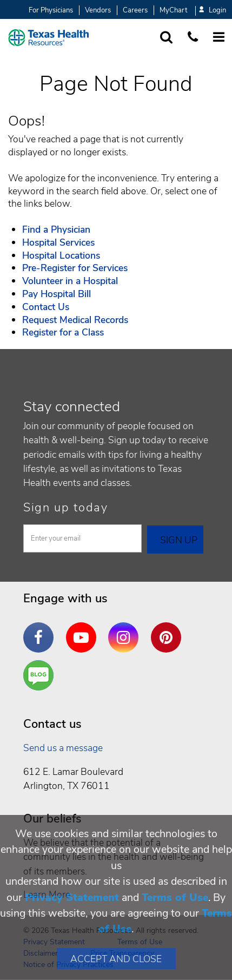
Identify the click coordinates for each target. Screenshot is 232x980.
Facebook (41, 629)
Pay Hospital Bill (57, 294)
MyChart (173, 10)
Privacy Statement (72, 897)
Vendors (98, 10)
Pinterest (169, 629)
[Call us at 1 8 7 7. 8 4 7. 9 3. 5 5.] (193, 38)
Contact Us (46, 307)
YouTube (84, 629)
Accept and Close (116, 959)
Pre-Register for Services (75, 268)
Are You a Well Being (41, 676)
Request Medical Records (75, 320)
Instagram (126, 629)
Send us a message (63, 748)
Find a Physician (56, 229)
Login (213, 11)
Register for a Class (63, 332)
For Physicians (51, 10)
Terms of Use (175, 897)
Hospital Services (58, 242)
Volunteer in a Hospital (70, 281)
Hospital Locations (61, 255)
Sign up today (66, 508)
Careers (135, 10)
